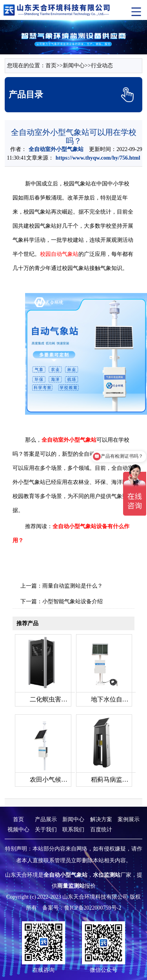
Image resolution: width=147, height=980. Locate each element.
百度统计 (101, 830)
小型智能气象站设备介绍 (73, 601)
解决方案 (101, 819)
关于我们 (46, 830)
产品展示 (46, 819)
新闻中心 (74, 66)
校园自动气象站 (59, 254)
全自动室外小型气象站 (56, 149)
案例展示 (129, 819)
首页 (51, 66)
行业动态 (102, 66)
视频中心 (18, 830)
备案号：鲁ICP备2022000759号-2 (82, 908)
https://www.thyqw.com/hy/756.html (98, 158)
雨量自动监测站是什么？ (73, 586)
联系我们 (73, 830)
